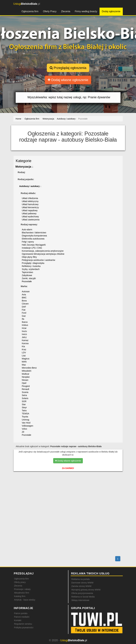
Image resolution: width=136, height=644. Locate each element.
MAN (24, 362)
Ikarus (25, 322)
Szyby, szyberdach (31, 269)
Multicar (26, 374)
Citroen (25, 304)
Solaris (25, 398)
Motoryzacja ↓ (24, 167)
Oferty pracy (20, 582)
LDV (24, 353)
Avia (24, 295)
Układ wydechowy (30, 217)
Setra (24, 395)
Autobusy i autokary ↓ (30, 186)
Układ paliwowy (29, 213)
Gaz (24, 316)
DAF (24, 307)
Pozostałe (27, 435)
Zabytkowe (27, 275)
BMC (24, 298)
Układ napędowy (30, 210)
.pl (27, 4)
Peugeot (26, 386)
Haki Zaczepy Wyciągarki (34, 245)
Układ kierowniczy (30, 207)
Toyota (25, 417)
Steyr (24, 407)
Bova (24, 301)
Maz (24, 365)
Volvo (24, 429)
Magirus (26, 359)
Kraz (24, 349)
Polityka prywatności (24, 628)
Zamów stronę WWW (81, 586)
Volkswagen (28, 426)
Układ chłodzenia (30, 198)
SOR (24, 401)
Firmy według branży (86, 11)
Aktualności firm (22, 593)
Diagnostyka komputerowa (34, 236)
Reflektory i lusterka (31, 266)
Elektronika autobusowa (33, 239)
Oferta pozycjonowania (82, 593)
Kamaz (25, 340)
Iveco (24, 334)
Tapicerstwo (28, 272)
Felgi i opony (28, 242)
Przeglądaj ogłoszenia (68, 68)
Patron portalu (21, 613)
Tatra (24, 411)
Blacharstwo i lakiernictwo (34, 233)
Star (24, 404)
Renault (26, 389)
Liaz (24, 356)
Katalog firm (20, 596)
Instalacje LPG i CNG (32, 248)
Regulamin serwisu (23, 624)
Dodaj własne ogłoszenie (68, 80)
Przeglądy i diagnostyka (33, 263)
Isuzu (24, 331)
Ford (24, 313)
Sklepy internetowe (80, 600)
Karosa (25, 343)
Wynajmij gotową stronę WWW (86, 590)
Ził (23, 432)
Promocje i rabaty (22, 589)
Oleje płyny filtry (29, 257)
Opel (24, 383)
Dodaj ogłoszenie (111, 11)
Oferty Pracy (50, 11)
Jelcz (24, 337)
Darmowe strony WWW (82, 583)
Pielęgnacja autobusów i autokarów (39, 260)
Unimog (26, 420)
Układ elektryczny (30, 201)
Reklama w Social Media (83, 597)
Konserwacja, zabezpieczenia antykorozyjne (43, 251)
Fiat (24, 310)
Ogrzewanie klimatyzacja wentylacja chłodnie (43, 254)
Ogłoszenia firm (30, 11)
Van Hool (26, 423)
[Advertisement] (68, 487)
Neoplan (26, 377)
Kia (23, 346)
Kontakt (18, 620)
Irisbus (25, 325)
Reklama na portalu (81, 579)
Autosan (26, 291)
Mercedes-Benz (29, 368)
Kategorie (24, 161)
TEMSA (26, 414)
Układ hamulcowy (30, 204)
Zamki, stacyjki (29, 278)
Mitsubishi (27, 371)
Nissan (25, 380)
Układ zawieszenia (31, 220)
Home (18, 119)
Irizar (24, 328)
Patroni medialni (22, 617)
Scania (25, 392)
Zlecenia (66, 11)
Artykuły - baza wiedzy (25, 600)
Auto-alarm (27, 230)
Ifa (23, 319)
